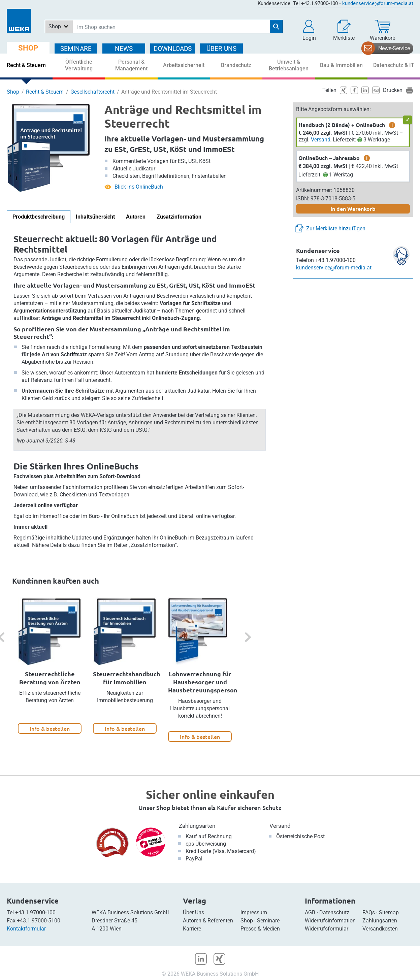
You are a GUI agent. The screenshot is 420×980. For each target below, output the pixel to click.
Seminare (268, 921)
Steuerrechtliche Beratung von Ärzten (50, 678)
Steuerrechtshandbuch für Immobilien (127, 678)
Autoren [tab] (136, 217)
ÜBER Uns (221, 49)
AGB (310, 912)
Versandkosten (380, 929)
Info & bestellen (50, 728)
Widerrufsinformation (330, 921)
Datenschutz (334, 912)
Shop (13, 92)
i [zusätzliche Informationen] (392, 125)
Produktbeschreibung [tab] (39, 217)
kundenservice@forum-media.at (378, 3)
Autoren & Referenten (208, 921)
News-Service (394, 48)
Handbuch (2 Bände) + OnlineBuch (342, 125)
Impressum (254, 912)
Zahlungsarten (197, 826)
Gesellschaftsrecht (92, 92)
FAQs (369, 912)
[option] (50, 666)
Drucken (393, 90)
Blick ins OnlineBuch (139, 187)
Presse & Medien (260, 929)
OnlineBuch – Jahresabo (329, 158)
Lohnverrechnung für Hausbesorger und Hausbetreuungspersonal (205, 682)
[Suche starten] (276, 27)
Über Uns (193, 912)
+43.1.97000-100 (35, 912)
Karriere (192, 929)
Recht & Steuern (45, 92)
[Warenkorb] (383, 30)
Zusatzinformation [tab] (179, 217)
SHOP (28, 48)
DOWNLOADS (173, 49)
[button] (309, 30)
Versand (321, 140)
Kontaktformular (26, 929)
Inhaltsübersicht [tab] (95, 217)
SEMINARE (76, 49)
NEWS (124, 49)
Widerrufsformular (327, 929)
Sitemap (389, 912)
